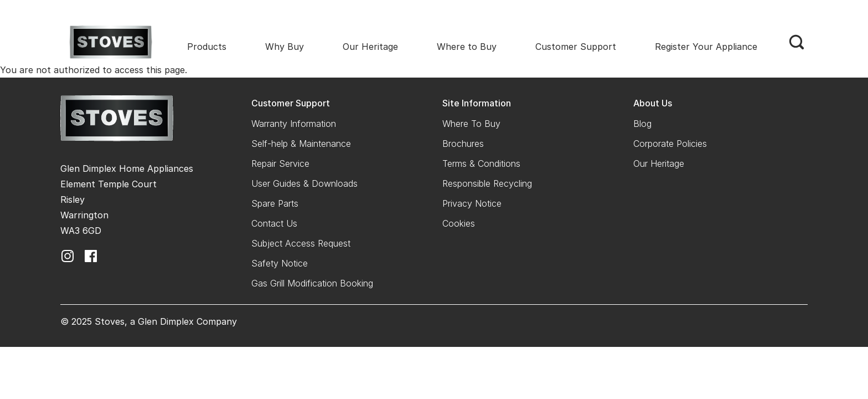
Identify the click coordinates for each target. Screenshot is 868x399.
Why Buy (285, 47)
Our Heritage (370, 47)
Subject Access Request (301, 243)
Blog (642, 124)
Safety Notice (280, 263)
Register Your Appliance (706, 47)
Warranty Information (294, 124)
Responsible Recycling (487, 183)
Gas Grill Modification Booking (312, 283)
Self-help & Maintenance (301, 144)
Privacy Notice (472, 203)
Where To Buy (471, 124)
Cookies (459, 223)
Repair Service (280, 163)
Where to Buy (467, 47)
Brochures (463, 144)
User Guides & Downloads (304, 183)
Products (207, 47)
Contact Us (274, 223)
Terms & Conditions (481, 163)
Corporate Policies (670, 144)
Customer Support (576, 47)
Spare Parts (275, 203)
